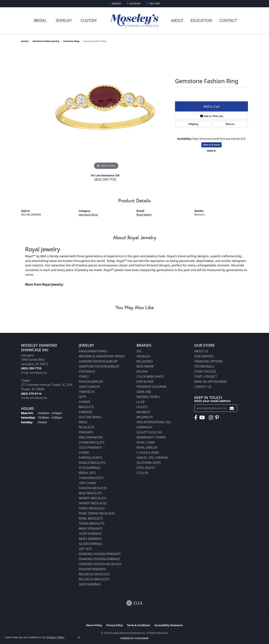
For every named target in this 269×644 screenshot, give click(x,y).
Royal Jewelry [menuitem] (147, 447)
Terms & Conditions (139, 625)
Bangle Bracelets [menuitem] (92, 463)
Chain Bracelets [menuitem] (91, 478)
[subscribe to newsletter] (232, 408)
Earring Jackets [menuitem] (91, 458)
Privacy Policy (115, 625)
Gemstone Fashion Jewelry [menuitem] (99, 366)
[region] (106, 110)
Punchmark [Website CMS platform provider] (142, 638)
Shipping (193, 124)
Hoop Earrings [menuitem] (90, 534)
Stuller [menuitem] (142, 473)
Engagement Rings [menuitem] (93, 351)
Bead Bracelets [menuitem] (90, 493)
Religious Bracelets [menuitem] (94, 579)
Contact (228, 20)
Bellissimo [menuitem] (145, 361)
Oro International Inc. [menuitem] (154, 422)
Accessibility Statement (169, 625)
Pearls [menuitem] (84, 377)
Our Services (204, 356)
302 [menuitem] (139, 351)
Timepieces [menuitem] (87, 392)
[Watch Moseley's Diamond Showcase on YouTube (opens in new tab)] (202, 418)
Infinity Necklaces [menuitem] (93, 503)
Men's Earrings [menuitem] (90, 539)
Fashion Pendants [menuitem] (92, 569)
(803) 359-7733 (105, 179)
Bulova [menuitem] (142, 371)
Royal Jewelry (144, 215)
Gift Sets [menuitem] (85, 549)
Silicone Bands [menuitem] (90, 417)
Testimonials (204, 366)
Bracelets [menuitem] (86, 407)
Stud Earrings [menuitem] (90, 468)
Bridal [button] (40, 20)
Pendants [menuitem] (86, 432)
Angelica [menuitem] (143, 356)
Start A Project (206, 377)
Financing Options (209, 361)
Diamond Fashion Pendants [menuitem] (100, 554)
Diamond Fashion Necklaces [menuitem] (100, 564)
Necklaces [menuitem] (87, 427)
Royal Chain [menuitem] (146, 442)
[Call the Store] (31, 368)
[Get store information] (34, 373)
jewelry (25, 41)
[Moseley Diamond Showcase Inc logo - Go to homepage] (134, 20)
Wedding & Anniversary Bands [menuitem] (102, 356)
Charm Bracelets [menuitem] (92, 442)
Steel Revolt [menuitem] (146, 468)
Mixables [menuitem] (143, 412)
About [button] (177, 20)
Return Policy (94, 625)
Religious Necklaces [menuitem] (94, 574)
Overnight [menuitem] (145, 427)
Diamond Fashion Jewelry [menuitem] (98, 361)
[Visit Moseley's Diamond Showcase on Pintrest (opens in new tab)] (217, 418)
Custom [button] (89, 20)
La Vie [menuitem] (141, 402)
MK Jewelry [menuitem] (145, 417)
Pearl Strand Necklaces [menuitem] (97, 513)
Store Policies (205, 371)
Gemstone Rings (71, 41)
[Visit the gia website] (134, 603)
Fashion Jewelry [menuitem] (91, 382)
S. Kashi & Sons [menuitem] (148, 453)
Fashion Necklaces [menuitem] (93, 488)
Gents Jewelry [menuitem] (89, 387)
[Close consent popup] (79, 638)
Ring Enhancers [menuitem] (91, 437)
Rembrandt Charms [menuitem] (151, 437)
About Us (201, 351)
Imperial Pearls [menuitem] (148, 397)
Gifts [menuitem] (83, 397)
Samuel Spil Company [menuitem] (153, 458)
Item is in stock (211, 145)
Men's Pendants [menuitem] (91, 529)
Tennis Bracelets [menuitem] (92, 523)
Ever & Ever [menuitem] (145, 382)
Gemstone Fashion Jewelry (46, 41)
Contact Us (203, 387)
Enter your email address (212, 401)
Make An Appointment (211, 382)
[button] (115, 4)
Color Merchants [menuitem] (150, 377)
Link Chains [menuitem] (88, 483)
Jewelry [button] (64, 20)
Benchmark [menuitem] (145, 366)
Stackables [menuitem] (87, 371)
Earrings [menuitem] (86, 412)
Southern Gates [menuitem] (149, 463)
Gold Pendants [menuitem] (90, 447)
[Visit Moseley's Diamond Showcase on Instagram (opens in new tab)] (211, 418)
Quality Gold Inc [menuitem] (149, 432)
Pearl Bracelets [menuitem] (91, 518)
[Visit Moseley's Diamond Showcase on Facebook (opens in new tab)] (196, 418)
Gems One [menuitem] (144, 392)
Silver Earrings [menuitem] (90, 544)
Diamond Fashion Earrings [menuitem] (99, 559)
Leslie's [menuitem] (142, 407)
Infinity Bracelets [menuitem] (92, 498)
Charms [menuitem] (85, 402)
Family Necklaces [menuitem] (92, 508)
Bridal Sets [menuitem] (87, 473)
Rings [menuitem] (83, 422)
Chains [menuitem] (84, 453)
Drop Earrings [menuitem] (90, 584)
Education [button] (201, 20)
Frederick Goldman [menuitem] (151, 387)
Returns (230, 124)
